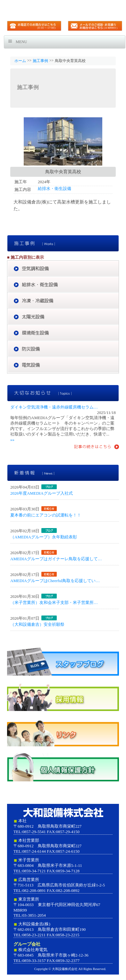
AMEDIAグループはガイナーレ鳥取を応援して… (56, 559)
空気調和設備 (63, 269)
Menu (21, 42)
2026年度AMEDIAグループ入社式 (42, 493)
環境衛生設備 (63, 333)
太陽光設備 (63, 317)
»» (12, 440)
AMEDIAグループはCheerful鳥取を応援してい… (55, 581)
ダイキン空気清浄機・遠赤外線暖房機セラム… (54, 407)
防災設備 (63, 349)
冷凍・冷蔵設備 (63, 301)
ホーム (20, 61)
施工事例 (40, 61)
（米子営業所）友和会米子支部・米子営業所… (54, 602)
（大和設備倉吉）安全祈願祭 (37, 624)
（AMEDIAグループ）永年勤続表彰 (44, 537)
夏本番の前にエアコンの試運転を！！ (46, 515)
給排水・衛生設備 (55, 189)
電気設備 (63, 365)
